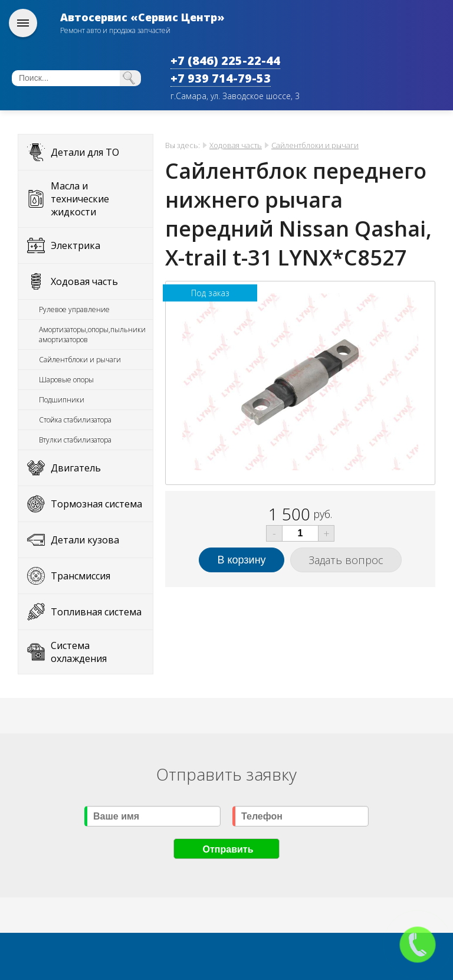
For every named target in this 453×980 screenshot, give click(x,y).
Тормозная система (96, 504)
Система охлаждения (79, 652)
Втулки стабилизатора (75, 440)
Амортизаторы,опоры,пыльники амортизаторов (92, 335)
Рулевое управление (74, 309)
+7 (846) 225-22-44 (225, 60)
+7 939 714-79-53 (221, 78)
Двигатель (76, 468)
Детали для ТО (85, 152)
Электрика (75, 245)
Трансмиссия (81, 576)
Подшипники (62, 400)
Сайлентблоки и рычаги (80, 360)
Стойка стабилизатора (75, 420)
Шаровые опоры (66, 380)
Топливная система (96, 612)
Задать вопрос (346, 560)
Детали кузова (85, 540)
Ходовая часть (84, 281)
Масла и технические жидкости (80, 199)
